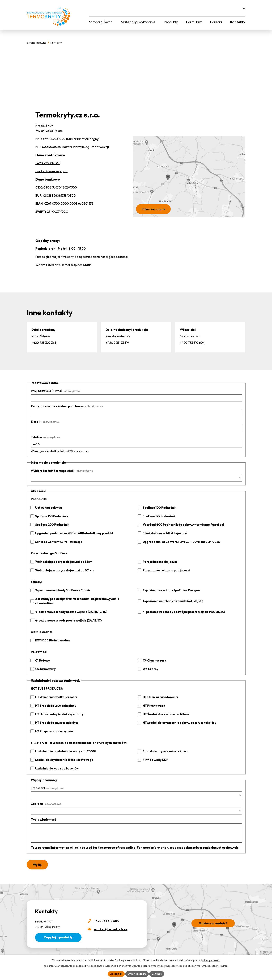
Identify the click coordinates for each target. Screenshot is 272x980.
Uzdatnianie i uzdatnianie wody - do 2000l (64, 747)
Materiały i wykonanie (138, 22)
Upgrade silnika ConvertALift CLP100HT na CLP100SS (179, 542)
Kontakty (238, 22)
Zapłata (46, 799)
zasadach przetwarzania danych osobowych (196, 843)
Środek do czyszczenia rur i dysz (164, 747)
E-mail (44, 422)
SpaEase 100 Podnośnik (159, 508)
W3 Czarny (150, 664)
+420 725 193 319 (117, 343)
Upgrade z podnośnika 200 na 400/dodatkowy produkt (72, 533)
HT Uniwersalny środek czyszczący (58, 710)
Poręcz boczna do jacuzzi (159, 562)
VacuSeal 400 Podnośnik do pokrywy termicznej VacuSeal (182, 525)
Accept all (118, 974)
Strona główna (100, 22)
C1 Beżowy (42, 656)
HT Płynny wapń (154, 701)
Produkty (170, 22)
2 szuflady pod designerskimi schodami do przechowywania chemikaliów (84, 599)
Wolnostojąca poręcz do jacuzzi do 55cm (62, 562)
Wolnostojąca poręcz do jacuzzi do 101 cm (63, 570)
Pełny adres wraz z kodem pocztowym (66, 406)
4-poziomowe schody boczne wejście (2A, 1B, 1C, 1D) (70, 607)
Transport (47, 784)
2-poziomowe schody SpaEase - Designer (171, 590)
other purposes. (208, 960)
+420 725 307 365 (48, 163)
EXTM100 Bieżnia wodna (52, 636)
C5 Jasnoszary (45, 664)
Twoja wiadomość (43, 815)
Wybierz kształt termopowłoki (60, 471)
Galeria (216, 22)
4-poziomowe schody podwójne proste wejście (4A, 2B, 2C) (182, 607)
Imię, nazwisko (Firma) (55, 391)
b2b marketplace (70, 265)
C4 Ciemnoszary (154, 656)
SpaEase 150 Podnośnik (51, 516)
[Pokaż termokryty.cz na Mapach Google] (189, 177)
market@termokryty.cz (51, 171)
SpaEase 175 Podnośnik (158, 516)
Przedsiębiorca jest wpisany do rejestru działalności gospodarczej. (81, 257)
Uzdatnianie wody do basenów (56, 764)
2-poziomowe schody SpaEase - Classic (62, 590)
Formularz (194, 22)
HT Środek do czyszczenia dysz (56, 718)
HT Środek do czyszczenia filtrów (165, 710)
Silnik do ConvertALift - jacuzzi (163, 533)
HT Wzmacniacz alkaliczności (55, 693)
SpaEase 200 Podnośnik (51, 525)
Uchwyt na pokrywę (48, 508)
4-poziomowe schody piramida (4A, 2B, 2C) (172, 599)
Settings (155, 974)
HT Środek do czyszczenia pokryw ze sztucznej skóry (178, 718)
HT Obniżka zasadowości (160, 693)
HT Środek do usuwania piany (55, 701)
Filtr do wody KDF (155, 755)
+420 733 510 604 (192, 343)
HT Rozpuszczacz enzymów (53, 727)
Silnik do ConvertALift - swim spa (58, 542)
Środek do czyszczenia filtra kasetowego (62, 755)
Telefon (45, 437)
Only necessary (137, 974)
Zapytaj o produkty (57, 933)
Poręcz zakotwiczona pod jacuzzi (165, 570)
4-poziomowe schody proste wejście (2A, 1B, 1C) (67, 616)
